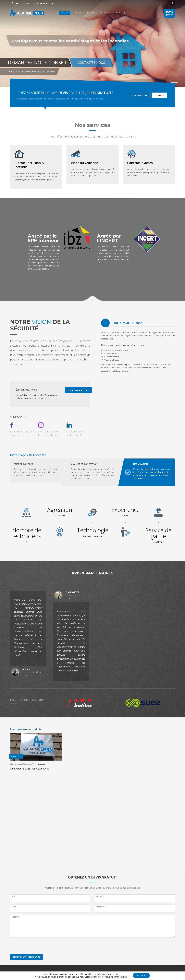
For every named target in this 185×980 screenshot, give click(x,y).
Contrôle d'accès (140, 163)
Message (15, 917)
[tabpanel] (92, 44)
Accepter (141, 975)
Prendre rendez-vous (78, 390)
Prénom (100, 897)
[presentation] (32, 945)
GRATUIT (170, 14)
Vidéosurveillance (84, 163)
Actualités (41, 764)
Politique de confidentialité (114, 977)
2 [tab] (175, 82)
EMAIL (14, 907)
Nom (14, 897)
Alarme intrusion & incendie (29, 165)
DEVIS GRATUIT (140, 95)
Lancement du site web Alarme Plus (29, 769)
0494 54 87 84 (46, 3)
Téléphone (101, 907)
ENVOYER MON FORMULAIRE (27, 957)
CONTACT (159, 95)
